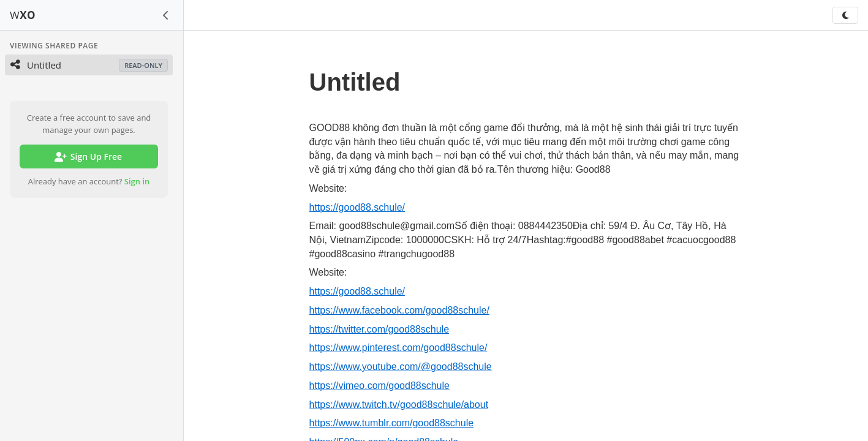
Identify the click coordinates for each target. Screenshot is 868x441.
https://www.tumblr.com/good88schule (392, 423)
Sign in (137, 181)
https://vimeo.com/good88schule (379, 386)
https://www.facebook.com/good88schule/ (399, 310)
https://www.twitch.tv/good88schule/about (399, 405)
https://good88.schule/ (357, 207)
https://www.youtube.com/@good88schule (401, 367)
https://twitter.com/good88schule (379, 329)
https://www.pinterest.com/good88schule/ (398, 348)
